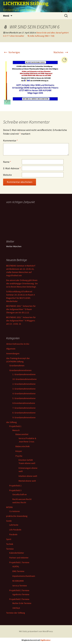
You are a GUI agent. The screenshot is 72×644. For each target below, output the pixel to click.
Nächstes (61, 52)
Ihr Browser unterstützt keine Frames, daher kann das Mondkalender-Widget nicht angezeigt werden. (22, 217)
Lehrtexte (14, 525)
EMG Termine (18, 571)
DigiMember (46, 640)
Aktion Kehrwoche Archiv (18, 344)
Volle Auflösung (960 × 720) (42, 36)
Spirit (9, 539)
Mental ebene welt (27, 481)
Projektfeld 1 (15, 426)
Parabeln (13, 534)
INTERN (9, 507)
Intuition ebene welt (28, 476)
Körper (19, 451)
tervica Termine (20, 586)
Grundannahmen (17, 366)
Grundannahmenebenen (20, 370)
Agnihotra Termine (21, 594)
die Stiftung (11, 422)
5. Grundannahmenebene (24, 398)
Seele (9, 521)
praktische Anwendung (17, 516)
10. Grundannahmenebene (25, 379)
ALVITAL (16, 566)
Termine (10, 549)
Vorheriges (12, 52)
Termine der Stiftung (16, 613)
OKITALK (16, 608)
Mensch (16, 430)
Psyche (19, 456)
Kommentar (10, 140)
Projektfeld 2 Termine (19, 590)
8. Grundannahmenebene (24, 413)
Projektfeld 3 (15, 490)
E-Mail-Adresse (12, 168)
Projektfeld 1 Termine (19, 562)
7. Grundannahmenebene (24, 408)
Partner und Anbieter (19, 558)
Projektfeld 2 (15, 486)
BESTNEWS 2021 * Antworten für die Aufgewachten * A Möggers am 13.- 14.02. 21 (21, 321)
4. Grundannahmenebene (24, 393)
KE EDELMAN (18, 581)
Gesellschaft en (20, 494)
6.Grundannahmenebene (24, 403)
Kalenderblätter (17, 553)
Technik (10, 544)
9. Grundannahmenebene (24, 417)
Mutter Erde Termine (22, 603)
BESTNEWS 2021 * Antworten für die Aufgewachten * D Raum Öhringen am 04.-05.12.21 (21, 309)
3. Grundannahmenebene (24, 389)
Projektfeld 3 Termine (19, 599)
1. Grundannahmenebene (24, 374)
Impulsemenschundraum (24, 576)
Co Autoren (15, 511)
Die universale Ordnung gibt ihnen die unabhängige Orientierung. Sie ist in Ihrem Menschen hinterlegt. (22, 283)
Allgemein (11, 349)
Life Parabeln (15, 530)
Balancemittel (22, 434)
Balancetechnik (23, 446)
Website (7, 175)
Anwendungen (13, 353)
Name (7, 162)
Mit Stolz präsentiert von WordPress (36, 631)
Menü (6, 16)
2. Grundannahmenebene (24, 384)
